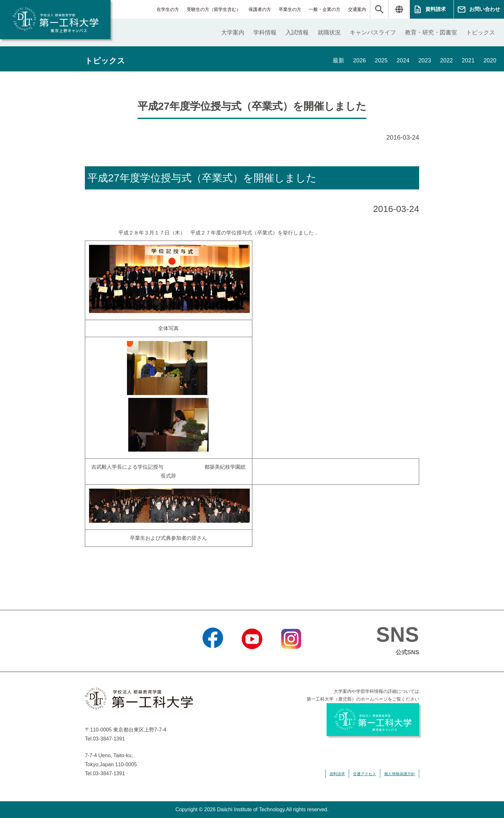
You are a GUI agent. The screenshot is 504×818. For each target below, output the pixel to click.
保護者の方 (260, 9)
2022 (446, 61)
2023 (424, 61)
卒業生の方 (290, 9)
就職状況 (329, 32)
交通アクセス (364, 774)
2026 (359, 61)
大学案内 (233, 32)
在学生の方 (168, 9)
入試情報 (297, 32)
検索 (379, 9)
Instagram (291, 657)
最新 (337, 61)
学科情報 (265, 32)
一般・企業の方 (325, 9)
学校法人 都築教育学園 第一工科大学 (55, 20)
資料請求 (436, 9)
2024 (402, 61)
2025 (381, 61)
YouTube (252, 657)
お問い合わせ (485, 9)
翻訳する (399, 9)
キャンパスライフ (373, 32)
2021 (468, 61)
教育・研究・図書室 (431, 32)
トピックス (481, 32)
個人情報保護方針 (400, 774)
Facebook (213, 657)
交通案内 (357, 9)
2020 (490, 61)
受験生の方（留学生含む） (214, 9)
